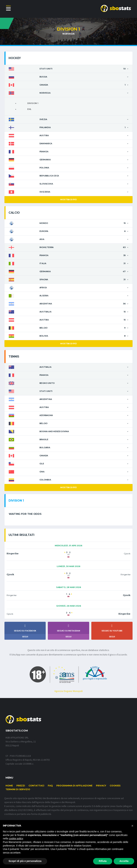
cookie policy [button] (16, 838)
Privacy (101, 787)
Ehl (29, 109)
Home (9, 787)
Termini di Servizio (18, 790)
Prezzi (21, 787)
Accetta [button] (124, 861)
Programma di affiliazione (74, 787)
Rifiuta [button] (103, 861)
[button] (132, 826)
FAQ (50, 787)
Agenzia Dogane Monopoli (69, 692)
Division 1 (33, 103)
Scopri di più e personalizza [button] (25, 861)
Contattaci (36, 787)
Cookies (115, 787)
